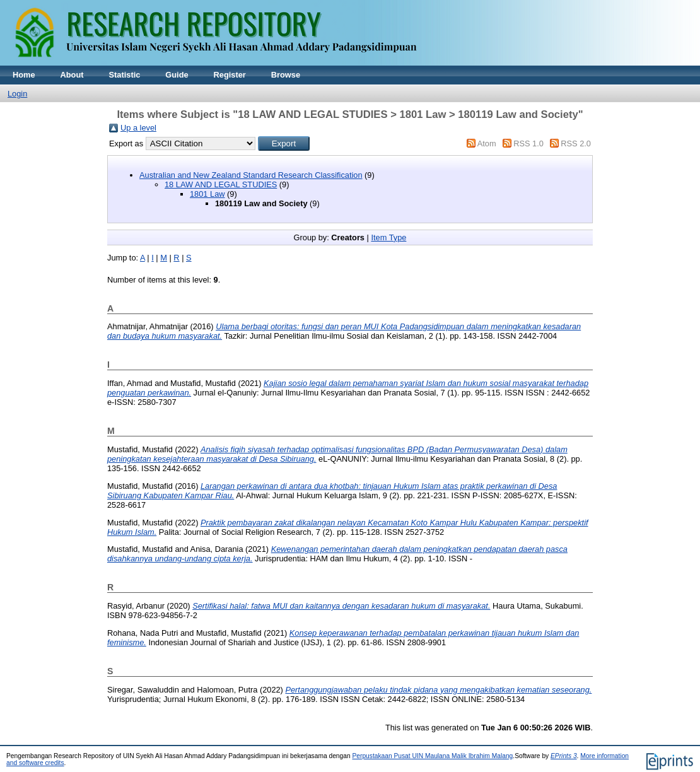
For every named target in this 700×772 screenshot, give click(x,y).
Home (24, 75)
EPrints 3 (564, 756)
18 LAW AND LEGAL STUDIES (221, 184)
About (72, 75)
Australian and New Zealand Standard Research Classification (251, 175)
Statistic (125, 75)
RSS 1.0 (528, 143)
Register (230, 75)
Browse (286, 75)
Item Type (388, 237)
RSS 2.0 (576, 143)
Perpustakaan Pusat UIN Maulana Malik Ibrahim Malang (432, 756)
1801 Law (207, 194)
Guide (177, 75)
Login (17, 94)
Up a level (138, 128)
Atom (487, 143)
